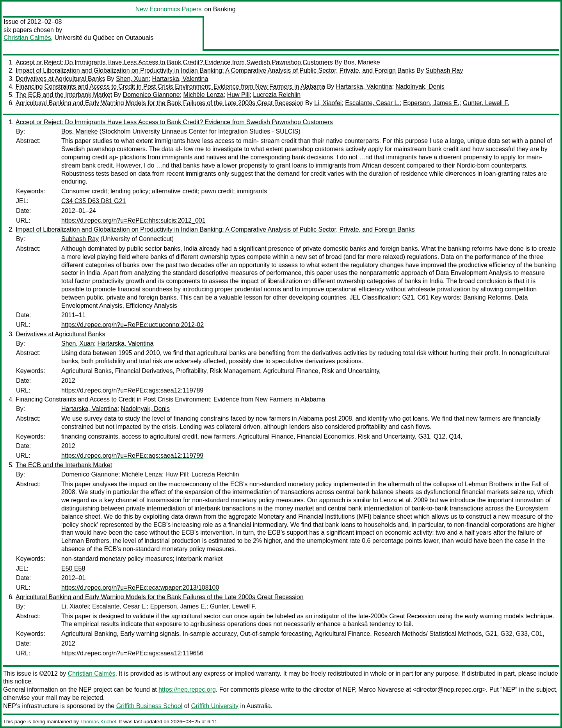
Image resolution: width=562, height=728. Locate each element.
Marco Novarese (381, 690)
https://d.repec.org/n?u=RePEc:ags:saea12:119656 (132, 653)
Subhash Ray (444, 70)
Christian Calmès (27, 38)
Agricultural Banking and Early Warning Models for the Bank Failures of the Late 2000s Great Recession (160, 103)
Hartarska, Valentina (180, 79)
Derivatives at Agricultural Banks (60, 79)
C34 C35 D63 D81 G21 (93, 201)
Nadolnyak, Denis (420, 87)
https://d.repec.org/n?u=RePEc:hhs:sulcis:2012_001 (133, 220)
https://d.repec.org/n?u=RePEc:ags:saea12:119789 (132, 390)
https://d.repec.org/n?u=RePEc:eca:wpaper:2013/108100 (140, 588)
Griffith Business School (149, 706)
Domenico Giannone (151, 95)
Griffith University (215, 706)
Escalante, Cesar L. (372, 103)
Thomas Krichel (98, 722)
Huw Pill (238, 95)
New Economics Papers (169, 9)
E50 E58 (73, 568)
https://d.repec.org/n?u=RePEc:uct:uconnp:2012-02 (132, 325)
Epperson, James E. (431, 103)
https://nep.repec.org (187, 690)
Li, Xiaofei (328, 103)
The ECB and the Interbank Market (64, 95)
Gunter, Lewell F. (486, 103)
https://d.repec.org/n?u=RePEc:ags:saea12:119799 (132, 456)
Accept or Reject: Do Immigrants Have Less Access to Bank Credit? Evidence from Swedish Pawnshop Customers (174, 62)
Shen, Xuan (132, 79)
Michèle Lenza (204, 95)
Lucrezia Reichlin (277, 95)
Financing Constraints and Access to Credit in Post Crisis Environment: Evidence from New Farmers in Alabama (170, 87)
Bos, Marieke (362, 62)
